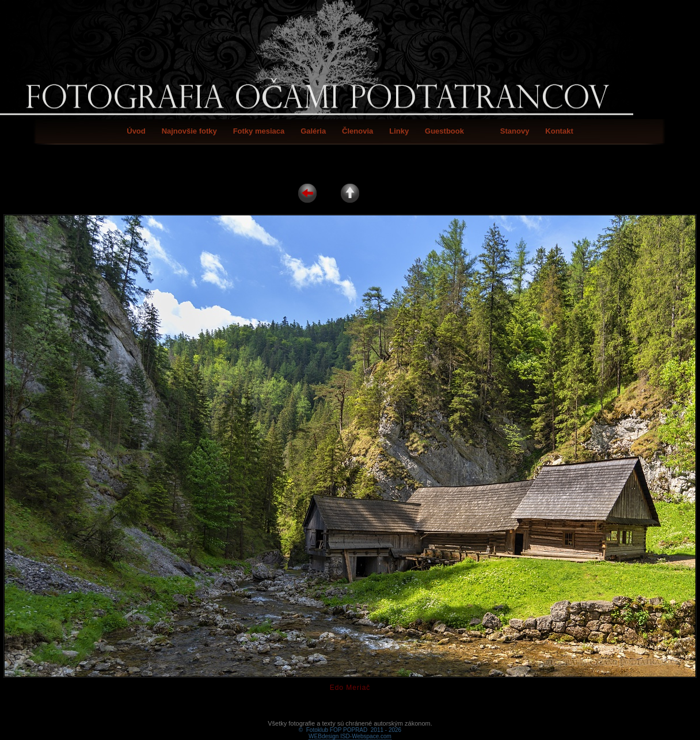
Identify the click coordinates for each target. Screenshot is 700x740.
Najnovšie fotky (189, 131)
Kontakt (559, 131)
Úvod (136, 131)
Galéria (313, 131)
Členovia (357, 131)
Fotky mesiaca (259, 131)
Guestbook (444, 131)
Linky (399, 131)
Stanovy (515, 131)
